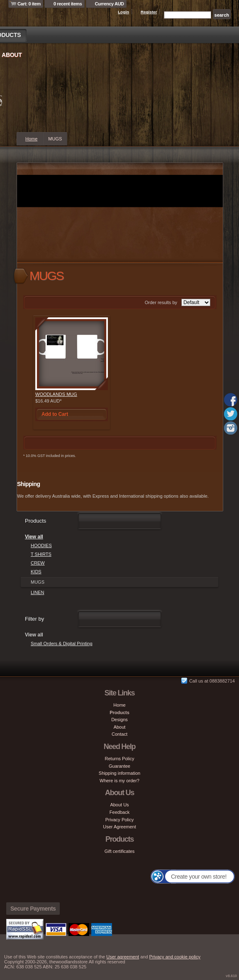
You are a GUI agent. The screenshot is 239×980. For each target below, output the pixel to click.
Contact (119, 734)
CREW (38, 563)
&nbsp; (72, 354)
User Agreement (119, 827)
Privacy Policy (119, 820)
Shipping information (119, 773)
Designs (119, 720)
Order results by (161, 302)
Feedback (119, 812)
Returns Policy (120, 759)
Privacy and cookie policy (175, 957)
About (12, 55)
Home (31, 139)
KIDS (36, 572)
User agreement (123, 957)
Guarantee (119, 766)
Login (123, 12)
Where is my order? (119, 781)
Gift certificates (120, 851)
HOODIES (41, 545)
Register (149, 12)
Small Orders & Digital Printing (62, 644)
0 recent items (68, 4)
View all (34, 537)
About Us (119, 805)
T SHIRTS (41, 554)
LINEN (37, 592)
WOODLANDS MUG (56, 394)
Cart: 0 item (29, 4)
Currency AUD (110, 4)
